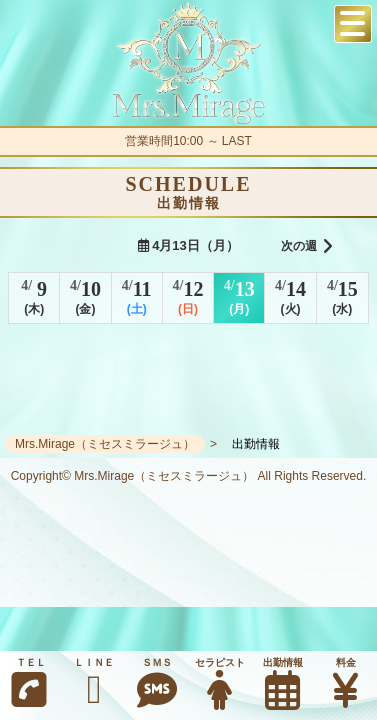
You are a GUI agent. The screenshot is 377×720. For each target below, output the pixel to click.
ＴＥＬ (29, 683)
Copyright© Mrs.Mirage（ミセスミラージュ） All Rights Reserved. (189, 476)
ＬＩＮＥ (94, 683)
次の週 (307, 247)
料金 (345, 683)
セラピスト (219, 683)
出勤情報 (282, 683)
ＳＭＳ (157, 683)
